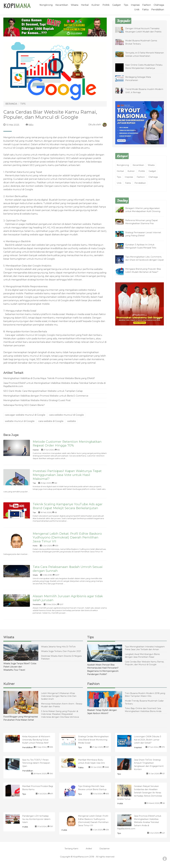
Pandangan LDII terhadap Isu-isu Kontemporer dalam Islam (36, 819)
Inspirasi (135, 5)
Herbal (85, 5)
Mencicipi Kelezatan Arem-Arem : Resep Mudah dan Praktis (62, 705)
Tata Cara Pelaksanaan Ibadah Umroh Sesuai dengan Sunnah (68, 569)
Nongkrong (46, 5)
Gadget (117, 5)
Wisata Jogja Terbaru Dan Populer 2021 (61, 651)
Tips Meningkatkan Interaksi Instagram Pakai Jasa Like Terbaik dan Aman (145, 648)
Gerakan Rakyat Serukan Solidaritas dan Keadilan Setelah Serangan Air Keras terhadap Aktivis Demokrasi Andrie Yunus (140, 793)
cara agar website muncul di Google (25, 415)
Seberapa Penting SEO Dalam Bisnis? (24, 405)
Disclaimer (105, 849)
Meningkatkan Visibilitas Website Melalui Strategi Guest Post (37, 400)
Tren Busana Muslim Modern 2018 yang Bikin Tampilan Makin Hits (145, 695)
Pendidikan (158, 10)
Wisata (75, 5)
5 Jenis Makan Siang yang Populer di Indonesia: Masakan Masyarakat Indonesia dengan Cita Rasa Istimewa (60, 714)
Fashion (147, 5)
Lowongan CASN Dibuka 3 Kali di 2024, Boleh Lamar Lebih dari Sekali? (148, 740)
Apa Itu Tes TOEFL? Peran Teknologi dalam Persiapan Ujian (36, 763)
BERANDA (11, 104)
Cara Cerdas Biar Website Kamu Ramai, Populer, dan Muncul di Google (144, 663)
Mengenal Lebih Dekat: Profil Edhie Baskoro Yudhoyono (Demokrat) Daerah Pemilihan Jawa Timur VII (67, 537)
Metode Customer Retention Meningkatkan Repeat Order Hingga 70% (67, 444)
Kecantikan (62, 5)
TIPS (23, 104)
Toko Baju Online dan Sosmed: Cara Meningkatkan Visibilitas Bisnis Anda (143, 710)
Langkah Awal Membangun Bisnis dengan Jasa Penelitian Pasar (142, 656)
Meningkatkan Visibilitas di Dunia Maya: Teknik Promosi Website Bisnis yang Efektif (49, 378)
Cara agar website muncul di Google (25, 335)
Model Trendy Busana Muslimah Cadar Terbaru (144, 702)
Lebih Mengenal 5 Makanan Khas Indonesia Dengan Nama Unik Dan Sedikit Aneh (59, 696)
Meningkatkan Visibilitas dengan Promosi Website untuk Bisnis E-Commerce (46, 396)
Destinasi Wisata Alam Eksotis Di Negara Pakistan (61, 657)
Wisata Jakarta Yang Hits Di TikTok (58, 647)
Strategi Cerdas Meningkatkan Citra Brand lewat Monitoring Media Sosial (93, 740)
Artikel (89, 849)
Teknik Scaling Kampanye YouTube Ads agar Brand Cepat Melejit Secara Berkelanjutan (68, 506)
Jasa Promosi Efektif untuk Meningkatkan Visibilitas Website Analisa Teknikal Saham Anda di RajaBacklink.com (54, 385)
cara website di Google (51, 421)
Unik (137, 10)
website (72, 421)
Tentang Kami (71, 849)
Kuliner (96, 5)
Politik (106, 5)
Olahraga (159, 5)
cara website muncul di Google (66, 415)
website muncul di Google (20, 421)
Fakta (145, 10)
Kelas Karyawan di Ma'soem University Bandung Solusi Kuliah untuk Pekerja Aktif (36, 740)
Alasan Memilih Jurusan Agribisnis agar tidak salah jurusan (68, 598)
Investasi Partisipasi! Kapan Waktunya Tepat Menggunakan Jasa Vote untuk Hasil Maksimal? (67, 475)
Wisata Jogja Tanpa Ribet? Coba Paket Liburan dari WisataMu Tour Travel (20, 667)
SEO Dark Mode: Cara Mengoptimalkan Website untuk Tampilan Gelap (43, 391)
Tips (126, 5)
